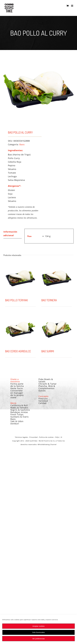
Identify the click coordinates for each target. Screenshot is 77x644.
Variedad (43, 401)
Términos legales (21, 437)
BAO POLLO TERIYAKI (16, 300)
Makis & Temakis (19, 408)
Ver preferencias (38, 639)
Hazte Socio (17, 388)
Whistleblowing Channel (47, 444)
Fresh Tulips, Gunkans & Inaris (20, 416)
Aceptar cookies (39, 626)
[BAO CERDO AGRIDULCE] (20, 329)
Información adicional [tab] (10, 234)
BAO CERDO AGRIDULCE (18, 351)
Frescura (43, 399)
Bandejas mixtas (19, 412)
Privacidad (34, 437)
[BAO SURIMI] (57, 329)
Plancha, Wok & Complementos (47, 387)
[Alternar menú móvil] (72, 6)
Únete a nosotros (15, 380)
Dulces (42, 391)
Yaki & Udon (17, 421)
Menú (13, 403)
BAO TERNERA (49, 300)
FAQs (57, 437)
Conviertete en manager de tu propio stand (17, 394)
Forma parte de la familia (17, 385)
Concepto (43, 396)
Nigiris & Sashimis (20, 410)
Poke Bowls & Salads (46, 380)
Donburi (15, 424)
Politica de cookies (46, 437)
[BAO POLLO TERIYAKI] (20, 278)
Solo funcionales (38, 632)
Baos (22, 144)
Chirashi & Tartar (48, 384)
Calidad (42, 403)
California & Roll (19, 405)
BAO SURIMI (48, 351)
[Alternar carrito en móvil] (68, 6)
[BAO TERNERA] (57, 278)
